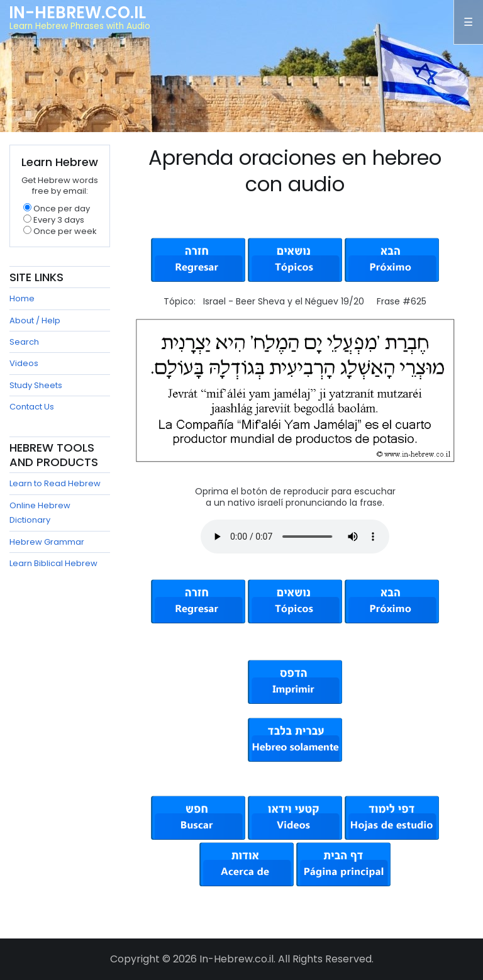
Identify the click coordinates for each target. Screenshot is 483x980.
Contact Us (32, 407)
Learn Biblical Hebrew (53, 563)
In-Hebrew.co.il (77, 13)
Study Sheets (36, 385)
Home (22, 298)
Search (24, 342)
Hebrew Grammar (47, 542)
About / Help (35, 320)
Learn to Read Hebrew (55, 483)
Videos (24, 363)
